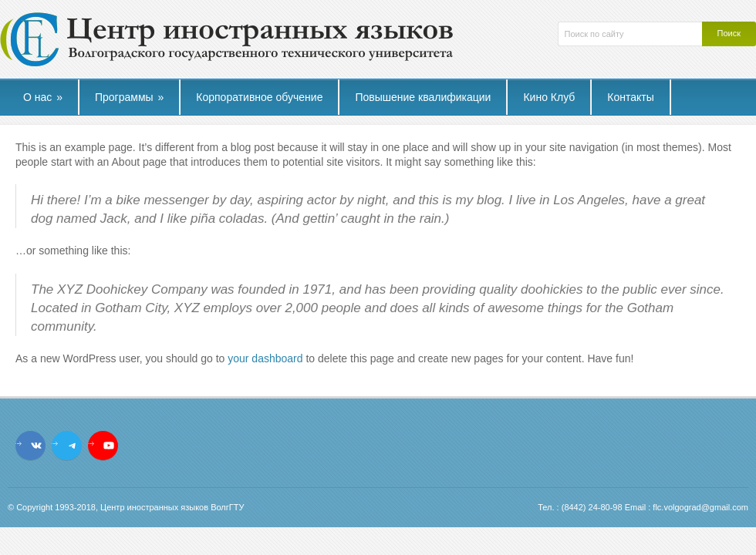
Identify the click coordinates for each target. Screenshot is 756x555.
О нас (43, 97)
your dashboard (265, 358)
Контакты (630, 97)
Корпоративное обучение (259, 97)
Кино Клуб (549, 97)
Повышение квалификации (423, 97)
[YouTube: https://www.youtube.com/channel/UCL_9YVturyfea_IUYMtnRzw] (109, 446)
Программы (129, 97)
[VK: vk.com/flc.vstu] (36, 446)
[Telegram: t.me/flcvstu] (73, 446)
